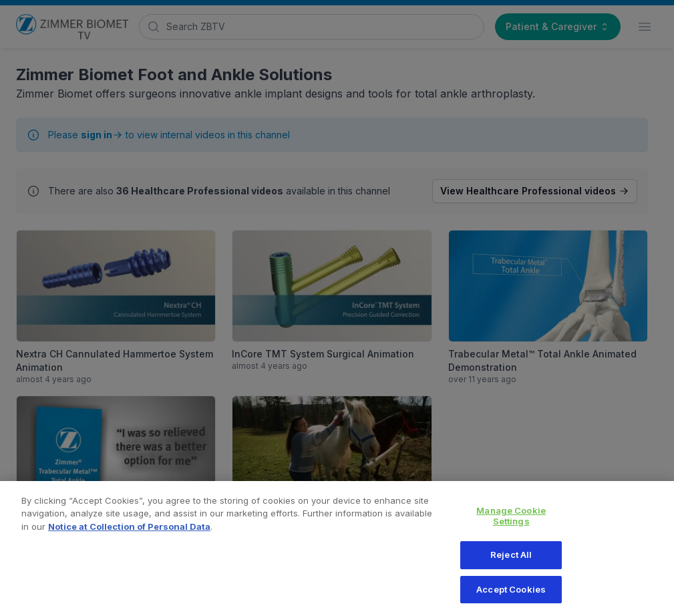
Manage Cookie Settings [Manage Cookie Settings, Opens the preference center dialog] (511, 522)
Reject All (511, 561)
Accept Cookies (511, 596)
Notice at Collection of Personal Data (129, 533)
